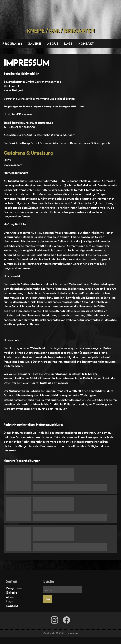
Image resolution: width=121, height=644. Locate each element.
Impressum (72, 633)
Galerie (35, 43)
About (53, 43)
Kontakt (86, 43)
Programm (12, 43)
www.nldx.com (13, 165)
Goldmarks (59, 14)
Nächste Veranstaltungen (22, 461)
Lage (68, 43)
